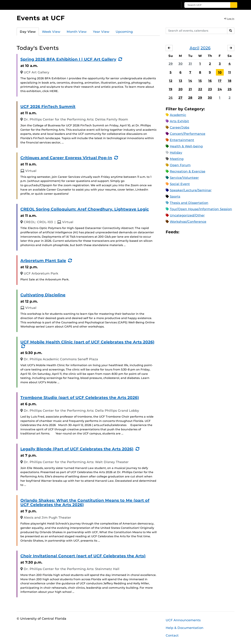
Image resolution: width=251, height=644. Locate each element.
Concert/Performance (188, 134)
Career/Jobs (180, 127)
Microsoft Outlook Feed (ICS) (191, 232)
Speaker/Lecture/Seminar (191, 190)
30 (181, 64)
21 (190, 89)
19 (171, 89)
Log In (229, 19)
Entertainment (182, 140)
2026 (206, 48)
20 (181, 89)
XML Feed (204, 232)
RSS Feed (198, 232)
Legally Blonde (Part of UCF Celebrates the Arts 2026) (77, 449)
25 (230, 89)
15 (200, 81)
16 (210, 81)
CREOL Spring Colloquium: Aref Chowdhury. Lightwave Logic (85, 209)
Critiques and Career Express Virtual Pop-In (66, 158)
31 (190, 64)
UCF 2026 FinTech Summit (48, 107)
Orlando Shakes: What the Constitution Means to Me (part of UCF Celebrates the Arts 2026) (85, 503)
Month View (77, 32)
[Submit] (234, 5)
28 (190, 98)
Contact (172, 635)
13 (181, 81)
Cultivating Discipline (43, 295)
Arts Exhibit (179, 121)
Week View (51, 32)
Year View (101, 32)
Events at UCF (41, 18)
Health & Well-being (186, 146)
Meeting (177, 159)
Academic (178, 115)
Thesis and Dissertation (189, 203)
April (195, 48)
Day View (28, 32)
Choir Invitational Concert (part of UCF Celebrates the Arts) (83, 556)
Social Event (180, 184)
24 (220, 89)
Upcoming (124, 32)
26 (171, 98)
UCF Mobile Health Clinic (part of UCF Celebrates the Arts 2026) (87, 342)
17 (220, 81)
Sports (175, 197)
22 (200, 89)
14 (190, 81)
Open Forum (180, 165)
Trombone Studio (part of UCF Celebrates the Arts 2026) (80, 398)
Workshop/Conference (188, 222)
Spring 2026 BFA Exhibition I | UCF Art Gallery (68, 59)
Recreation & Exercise (188, 171)
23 (210, 89)
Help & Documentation (185, 628)
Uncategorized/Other (187, 215)
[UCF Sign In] (166, 5)
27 (180, 98)
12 (171, 81)
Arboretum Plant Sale (43, 261)
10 (220, 72)
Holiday (176, 153)
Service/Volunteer (184, 178)
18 (230, 81)
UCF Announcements (183, 620)
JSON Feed (211, 232)
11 (230, 72)
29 (171, 64)
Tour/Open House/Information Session (201, 209)
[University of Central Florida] (45, 5)
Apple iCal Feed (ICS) (184, 232)
